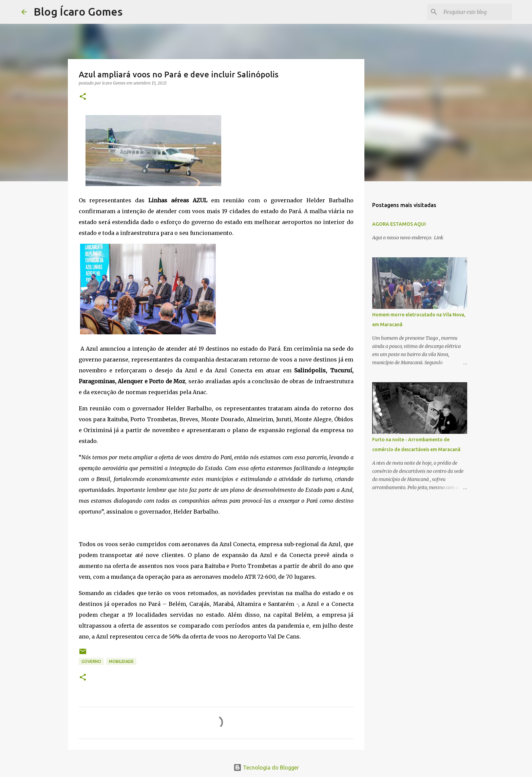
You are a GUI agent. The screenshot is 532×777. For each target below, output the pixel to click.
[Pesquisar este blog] (476, 12)
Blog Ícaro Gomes (78, 12)
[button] (83, 97)
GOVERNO (91, 661)
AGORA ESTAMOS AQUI (399, 224)
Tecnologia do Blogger (266, 767)
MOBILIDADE (121, 661)
